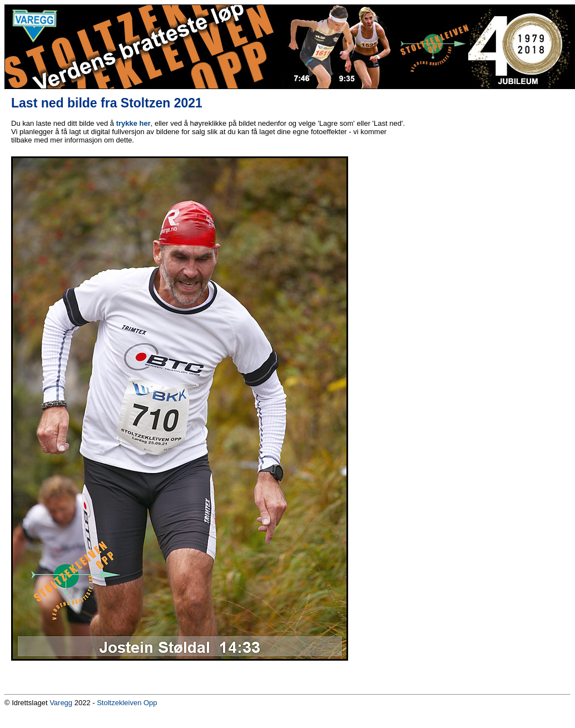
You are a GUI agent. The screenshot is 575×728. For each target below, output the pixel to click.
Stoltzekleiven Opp (127, 703)
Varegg (61, 703)
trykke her (133, 123)
